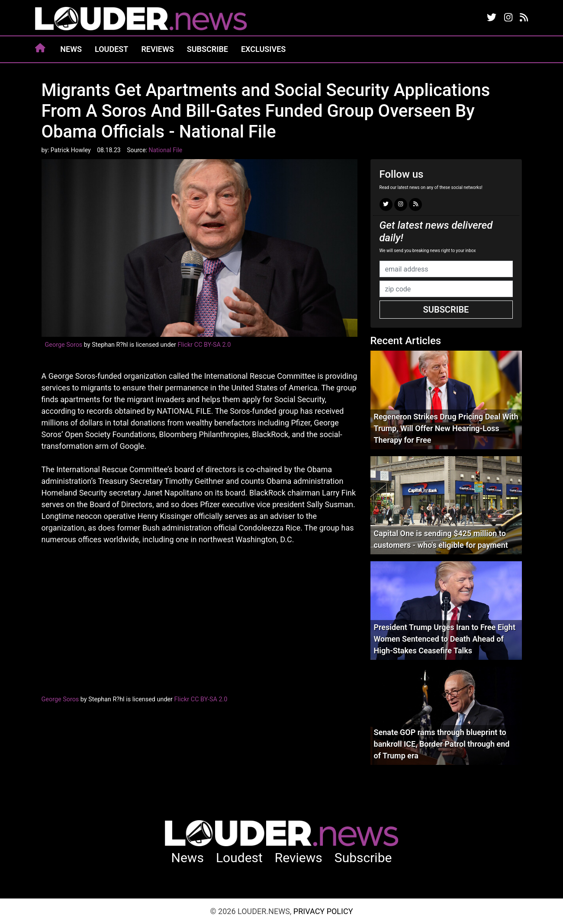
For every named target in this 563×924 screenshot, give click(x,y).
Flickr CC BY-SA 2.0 (204, 345)
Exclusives (263, 49)
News (71, 49)
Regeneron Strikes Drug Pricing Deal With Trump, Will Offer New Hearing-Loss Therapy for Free (446, 428)
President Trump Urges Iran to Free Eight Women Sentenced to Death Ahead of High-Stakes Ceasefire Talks (445, 639)
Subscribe (208, 49)
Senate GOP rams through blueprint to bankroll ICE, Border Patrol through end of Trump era (442, 744)
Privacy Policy (323, 911)
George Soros (64, 345)
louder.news (141, 19)
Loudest (111, 49)
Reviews (157, 49)
